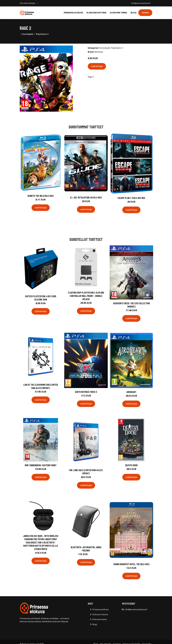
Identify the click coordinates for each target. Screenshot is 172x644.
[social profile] (38, 3)
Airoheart (131, 392)
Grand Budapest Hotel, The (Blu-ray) (131, 564)
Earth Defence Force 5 (86, 392)
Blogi (134, 13)
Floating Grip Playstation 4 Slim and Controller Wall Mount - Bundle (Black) (86, 296)
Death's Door (131, 465)
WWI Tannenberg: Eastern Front (41, 465)
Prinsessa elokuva (73, 13)
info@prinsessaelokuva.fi (141, 3)
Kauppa (145, 13)
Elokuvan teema (119, 13)
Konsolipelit (28, 34)
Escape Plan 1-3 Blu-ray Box (131, 198)
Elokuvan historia (97, 13)
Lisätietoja (97, 66)
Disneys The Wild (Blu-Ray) (41, 196)
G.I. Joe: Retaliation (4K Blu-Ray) (86, 197)
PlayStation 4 (42, 34)
